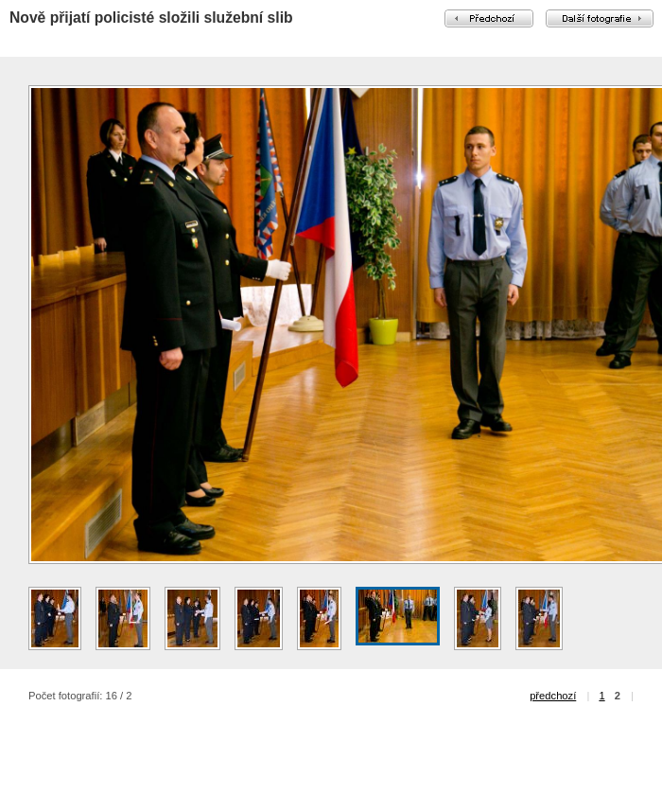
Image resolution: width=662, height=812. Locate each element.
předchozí (553, 696)
